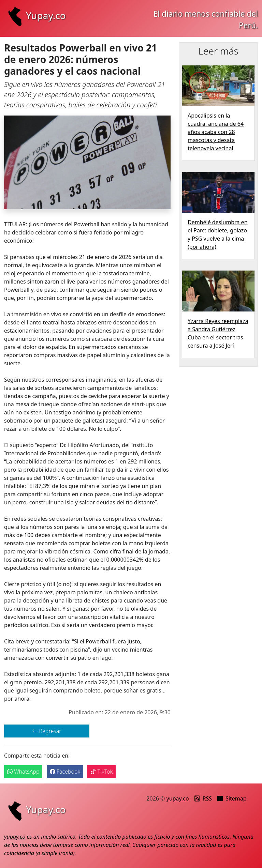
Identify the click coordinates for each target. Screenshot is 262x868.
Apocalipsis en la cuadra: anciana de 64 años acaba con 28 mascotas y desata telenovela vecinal (216, 132)
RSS (203, 798)
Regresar (47, 731)
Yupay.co (35, 15)
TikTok (101, 772)
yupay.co (178, 798)
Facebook (65, 772)
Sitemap (232, 798)
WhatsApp (23, 772)
